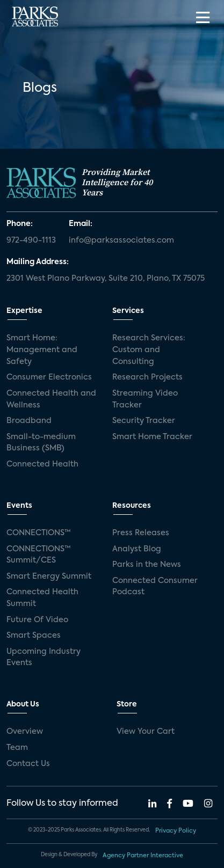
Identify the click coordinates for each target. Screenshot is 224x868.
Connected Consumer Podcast (155, 587)
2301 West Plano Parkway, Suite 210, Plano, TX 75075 (106, 279)
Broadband (29, 421)
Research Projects (147, 377)
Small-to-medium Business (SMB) (41, 443)
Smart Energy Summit (49, 577)
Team (17, 748)
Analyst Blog (137, 549)
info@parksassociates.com (121, 240)
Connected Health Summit (42, 598)
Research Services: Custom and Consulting (149, 350)
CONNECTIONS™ (39, 533)
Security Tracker (144, 421)
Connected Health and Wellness (51, 399)
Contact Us (28, 764)
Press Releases (141, 533)
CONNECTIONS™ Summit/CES (39, 555)
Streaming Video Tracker (145, 399)
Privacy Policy (176, 831)
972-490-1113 (31, 240)
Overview (25, 732)
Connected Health (42, 464)
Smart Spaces (34, 636)
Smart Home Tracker (152, 437)
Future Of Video (37, 620)
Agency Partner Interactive (143, 856)
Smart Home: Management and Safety (42, 350)
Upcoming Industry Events (44, 658)
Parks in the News (147, 565)
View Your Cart (146, 732)
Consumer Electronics (49, 377)
